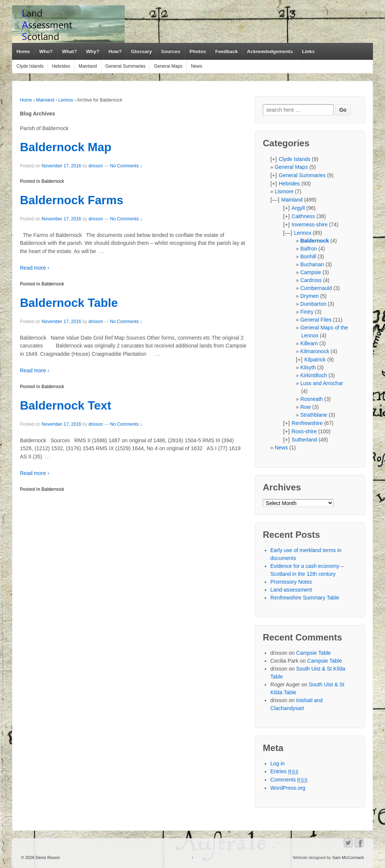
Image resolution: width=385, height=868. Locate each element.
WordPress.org (288, 788)
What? (70, 51)
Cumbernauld (316, 288)
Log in (277, 763)
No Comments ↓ (126, 166)
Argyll (298, 208)
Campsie (311, 272)
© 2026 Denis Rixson (41, 857)
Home (23, 51)
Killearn (309, 343)
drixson (96, 166)
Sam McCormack (348, 857)
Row (306, 407)
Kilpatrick (315, 360)
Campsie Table (314, 653)
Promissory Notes (291, 582)
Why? (93, 51)
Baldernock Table (69, 303)
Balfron (309, 249)
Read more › (35, 268)
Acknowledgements (270, 51)
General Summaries (125, 66)
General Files (316, 320)
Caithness (303, 216)
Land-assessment (291, 590)
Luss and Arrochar (322, 383)
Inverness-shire (310, 225)
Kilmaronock (315, 351)
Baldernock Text (66, 405)
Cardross (311, 280)
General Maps (168, 66)
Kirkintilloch (314, 375)
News (197, 66)
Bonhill (308, 256)
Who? (46, 51)
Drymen (310, 296)
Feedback (226, 51)
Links (308, 51)
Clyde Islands (30, 66)
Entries (285, 771)
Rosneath (312, 399)
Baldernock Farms (72, 200)
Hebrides (61, 66)
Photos (198, 51)
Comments (289, 780)
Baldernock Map (66, 147)
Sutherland (305, 440)
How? (115, 51)
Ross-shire (304, 431)
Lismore (284, 191)
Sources (171, 51)
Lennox (66, 100)
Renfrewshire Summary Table (305, 598)
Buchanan (312, 264)
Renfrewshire (307, 423)
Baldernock (53, 181)
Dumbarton (313, 304)
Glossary (141, 51)
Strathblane (314, 415)
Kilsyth (308, 367)
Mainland (88, 66)
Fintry (307, 312)
